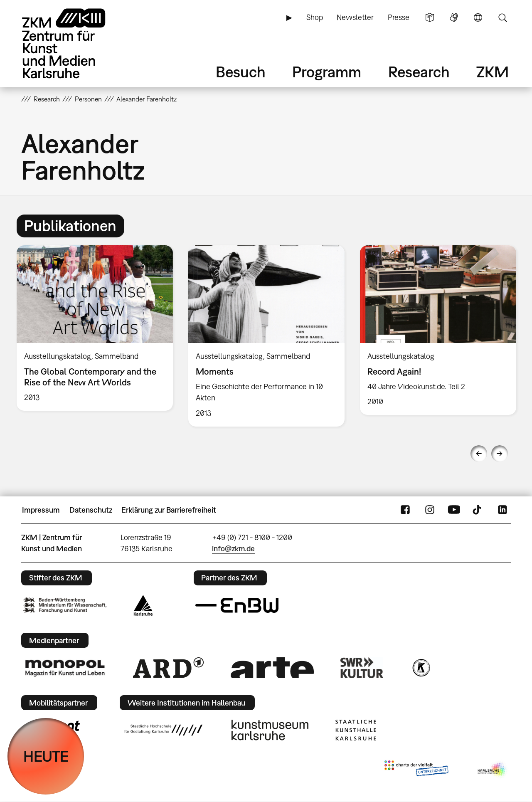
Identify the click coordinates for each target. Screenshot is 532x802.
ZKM (493, 72)
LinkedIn (502, 510)
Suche (502, 17)
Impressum (41, 510)
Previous (479, 454)
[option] (95, 328)
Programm (327, 72)
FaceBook (405, 510)
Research (419, 72)
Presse (399, 17)
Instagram (430, 510)
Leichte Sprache (430, 17)
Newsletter (355, 17)
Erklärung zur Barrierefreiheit (169, 510)
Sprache (478, 17)
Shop (315, 17)
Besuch (241, 72)
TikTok (478, 510)
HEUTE (46, 756)
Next (500, 454)
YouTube (454, 510)
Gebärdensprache (454, 17)
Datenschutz (91, 510)
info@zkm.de (233, 549)
